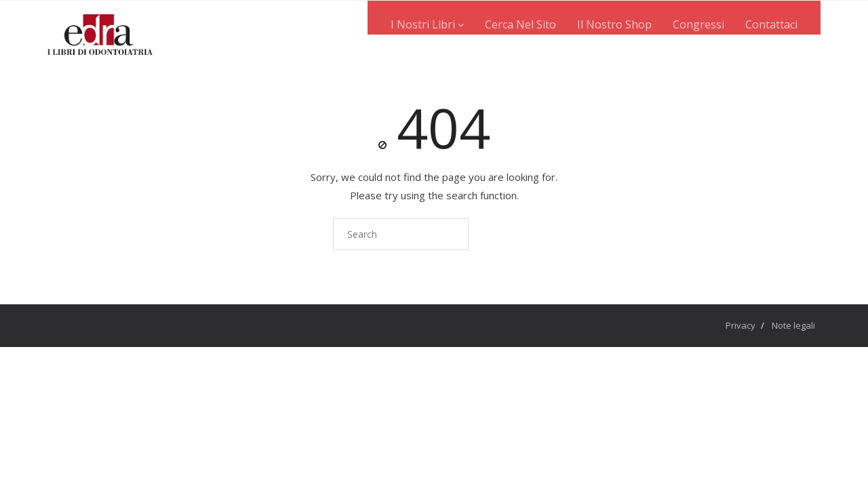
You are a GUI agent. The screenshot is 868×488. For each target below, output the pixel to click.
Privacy (741, 325)
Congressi (698, 24)
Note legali (793, 325)
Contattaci (771, 24)
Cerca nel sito (520, 24)
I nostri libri (427, 24)
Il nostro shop (614, 24)
